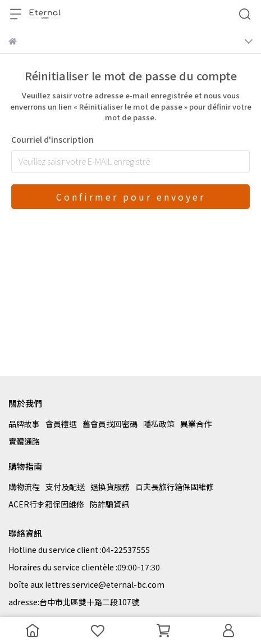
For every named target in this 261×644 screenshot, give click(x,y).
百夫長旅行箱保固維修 (175, 487)
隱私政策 (159, 424)
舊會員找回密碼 (110, 424)
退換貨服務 (110, 487)
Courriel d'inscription (52, 139)
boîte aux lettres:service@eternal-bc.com (86, 584)
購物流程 (24, 487)
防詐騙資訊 (109, 504)
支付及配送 (65, 487)
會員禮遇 (61, 424)
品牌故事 (24, 424)
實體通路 (24, 441)
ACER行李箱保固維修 (46, 504)
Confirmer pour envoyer (131, 197)
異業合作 (196, 424)
